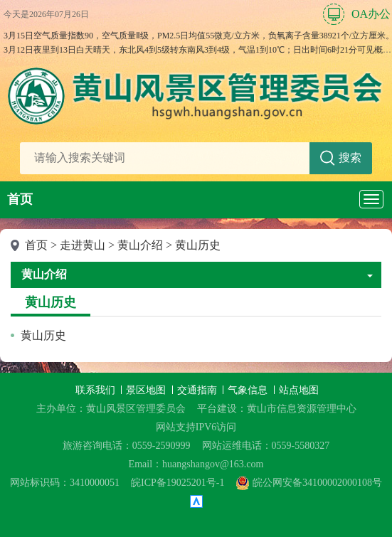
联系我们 (97, 390)
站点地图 (299, 390)
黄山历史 (198, 245)
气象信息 (249, 390)
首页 (20, 199)
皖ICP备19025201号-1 (178, 483)
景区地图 (147, 390)
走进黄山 (83, 245)
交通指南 (198, 390)
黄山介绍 (140, 245)
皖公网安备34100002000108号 (309, 483)
